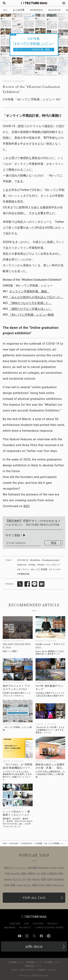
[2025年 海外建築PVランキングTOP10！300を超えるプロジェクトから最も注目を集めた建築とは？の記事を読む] (51, 669)
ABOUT (15, 970)
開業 (13, 885)
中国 (7, 885)
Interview (22, 565)
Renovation (44, 868)
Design (8, 879)
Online (33, 565)
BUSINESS (10, 928)
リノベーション (19, 868)
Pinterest (49, 936)
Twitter (42, 565)
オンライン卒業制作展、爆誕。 (30, 291)
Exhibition (36, 560)
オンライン (24, 569)
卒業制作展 (24, 574)
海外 (44, 873)
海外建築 (33, 868)
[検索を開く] (4, 3)
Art (38, 873)
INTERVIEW (36, 10)
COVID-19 (23, 560)
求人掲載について (52, 962)
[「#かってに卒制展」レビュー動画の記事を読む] (18, 711)
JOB (26, 924)
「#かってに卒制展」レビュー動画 (31, 315)
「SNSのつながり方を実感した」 (30, 303)
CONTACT (52, 970)
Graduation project (51, 560)
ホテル (28, 885)
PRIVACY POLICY (28, 970)
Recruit (36, 879)
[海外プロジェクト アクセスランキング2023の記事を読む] (18, 669)
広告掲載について (16, 962)
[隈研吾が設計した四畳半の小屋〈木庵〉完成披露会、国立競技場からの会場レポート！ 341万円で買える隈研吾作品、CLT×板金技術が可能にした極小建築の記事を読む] (51, 748)
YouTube (16, 873)
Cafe (62, 885)
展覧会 (32, 873)
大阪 (49, 885)
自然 (50, 879)
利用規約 (42, 970)
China (55, 885)
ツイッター (56, 569)
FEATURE (7, 81)
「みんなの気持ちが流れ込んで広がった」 (36, 297)
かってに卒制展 (40, 569)
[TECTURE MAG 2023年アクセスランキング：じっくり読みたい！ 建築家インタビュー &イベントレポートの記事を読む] (18, 795)
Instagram (27, 936)
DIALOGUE (54, 10)
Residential (59, 879)
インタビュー (54, 565)
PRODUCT (25, 928)
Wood (61, 868)
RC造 (42, 885)
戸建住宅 (53, 873)
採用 (44, 879)
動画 (24, 873)
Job (30, 879)
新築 (35, 885)
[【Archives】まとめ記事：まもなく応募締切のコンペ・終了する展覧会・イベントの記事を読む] (51, 711)
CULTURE (38, 924)
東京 (7, 868)
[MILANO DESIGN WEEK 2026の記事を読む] (18, 627)
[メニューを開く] (64, 3)
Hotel (20, 885)
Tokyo (54, 868)
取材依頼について (33, 966)
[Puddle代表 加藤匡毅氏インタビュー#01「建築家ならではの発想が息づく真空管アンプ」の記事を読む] (51, 627)
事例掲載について (34, 962)
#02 (26, 506)
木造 (8, 873)
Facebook (41, 936)
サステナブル (20, 879)
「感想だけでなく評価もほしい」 (30, 309)
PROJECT (53, 924)
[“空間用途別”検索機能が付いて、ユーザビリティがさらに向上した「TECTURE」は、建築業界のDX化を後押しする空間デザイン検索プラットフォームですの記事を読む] (18, 748)
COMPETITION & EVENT (49, 928)
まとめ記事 (19, 10)
